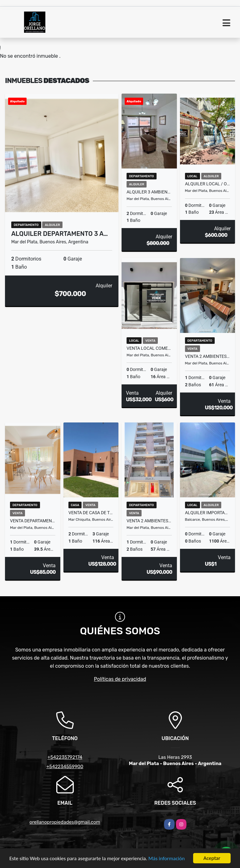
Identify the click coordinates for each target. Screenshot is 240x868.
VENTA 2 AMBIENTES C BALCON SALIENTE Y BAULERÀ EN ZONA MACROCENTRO (149, 521)
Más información (167, 859)
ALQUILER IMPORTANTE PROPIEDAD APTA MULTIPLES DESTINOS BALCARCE (208, 513)
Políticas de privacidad (120, 679)
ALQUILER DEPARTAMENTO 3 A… (60, 234)
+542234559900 (65, 767)
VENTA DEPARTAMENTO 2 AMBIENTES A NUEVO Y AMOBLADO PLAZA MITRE (33, 521)
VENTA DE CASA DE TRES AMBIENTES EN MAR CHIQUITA (91, 513)
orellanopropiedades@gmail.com (65, 822)
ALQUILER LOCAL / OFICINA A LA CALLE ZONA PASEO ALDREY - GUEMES (208, 184)
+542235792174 (65, 757)
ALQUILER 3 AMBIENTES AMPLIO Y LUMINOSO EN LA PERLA (149, 192)
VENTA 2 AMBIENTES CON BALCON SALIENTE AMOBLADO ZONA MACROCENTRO (208, 356)
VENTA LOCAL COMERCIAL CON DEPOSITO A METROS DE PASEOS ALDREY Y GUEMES (149, 348)
